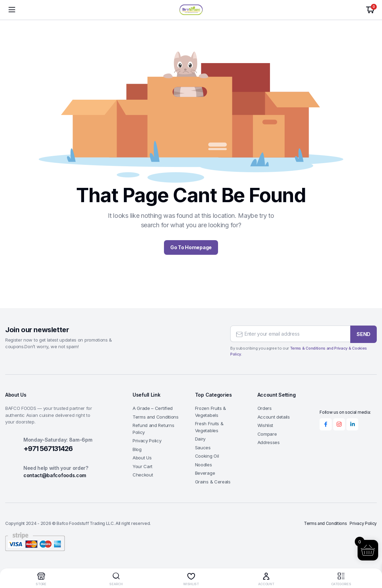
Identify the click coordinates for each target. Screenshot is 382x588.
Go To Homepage (191, 247)
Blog (137, 449)
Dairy (200, 439)
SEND (364, 333)
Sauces (203, 448)
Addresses (269, 442)
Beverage (205, 473)
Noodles (204, 465)
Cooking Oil (207, 456)
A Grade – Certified (153, 408)
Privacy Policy (147, 441)
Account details (274, 417)
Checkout (143, 475)
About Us (142, 458)
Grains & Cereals (213, 482)
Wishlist (265, 425)
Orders (265, 408)
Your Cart (143, 466)
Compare (267, 434)
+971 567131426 (48, 449)
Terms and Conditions (156, 417)
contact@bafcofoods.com (55, 475)
